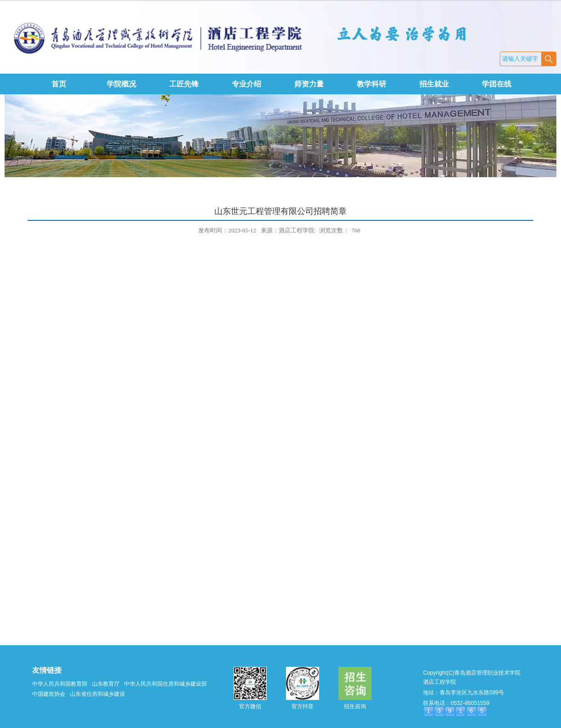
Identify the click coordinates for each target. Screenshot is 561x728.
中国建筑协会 (49, 694)
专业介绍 (246, 84)
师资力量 (309, 84)
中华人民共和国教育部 (60, 684)
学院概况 (121, 84)
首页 (59, 84)
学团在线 (497, 84)
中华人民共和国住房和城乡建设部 (166, 684)
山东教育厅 (106, 684)
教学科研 (372, 84)
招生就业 (434, 84)
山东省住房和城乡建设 (97, 694)
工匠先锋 (184, 84)
